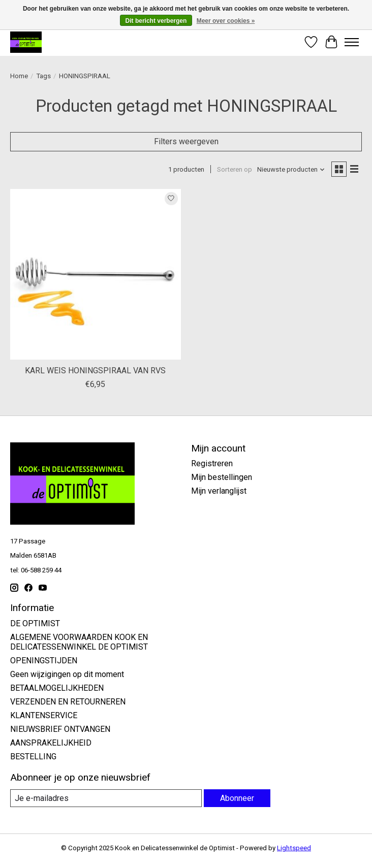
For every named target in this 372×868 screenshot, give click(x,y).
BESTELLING (33, 757)
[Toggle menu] (352, 42)
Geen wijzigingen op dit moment (67, 674)
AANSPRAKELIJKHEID (51, 743)
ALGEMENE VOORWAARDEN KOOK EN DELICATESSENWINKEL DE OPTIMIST (79, 642)
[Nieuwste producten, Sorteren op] (291, 169)
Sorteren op (235, 169)
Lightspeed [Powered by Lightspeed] (294, 848)
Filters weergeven (186, 141)
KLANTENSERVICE (44, 715)
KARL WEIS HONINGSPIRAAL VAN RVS (95, 371)
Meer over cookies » (226, 21)
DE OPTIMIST (35, 623)
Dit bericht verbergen (156, 21)
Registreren (212, 463)
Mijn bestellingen (222, 477)
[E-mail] (106, 798)
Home (19, 76)
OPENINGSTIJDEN (44, 661)
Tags (43, 76)
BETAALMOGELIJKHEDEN (57, 688)
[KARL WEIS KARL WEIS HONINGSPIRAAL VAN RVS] (96, 274)
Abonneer (237, 798)
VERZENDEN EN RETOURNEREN (68, 702)
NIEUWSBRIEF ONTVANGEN (60, 729)
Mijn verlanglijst (219, 491)
